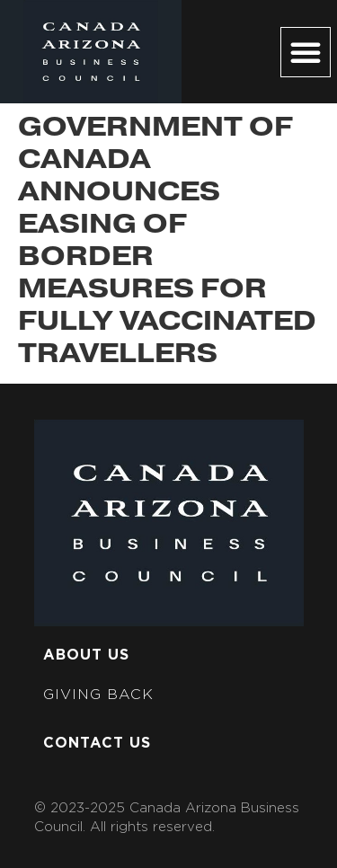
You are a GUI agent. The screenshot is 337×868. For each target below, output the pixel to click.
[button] (306, 52)
